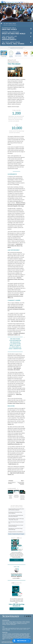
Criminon (26, 53)
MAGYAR (28, 623)
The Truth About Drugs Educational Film (16, 522)
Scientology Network (16, 634)
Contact (25, 629)
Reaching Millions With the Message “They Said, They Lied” (16, 519)
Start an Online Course (9, 636)
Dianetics (10, 634)
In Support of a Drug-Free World (23, 637)
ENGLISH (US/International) (7, 622)
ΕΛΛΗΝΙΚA (4, 625)
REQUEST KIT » (16, 609)
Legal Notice (12, 643)
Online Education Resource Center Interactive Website (16, 526)
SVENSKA (7, 624)
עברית (4, 623)
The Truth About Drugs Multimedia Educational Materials (16, 516)
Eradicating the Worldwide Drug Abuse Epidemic (15, 513)
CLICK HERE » (16, 578)
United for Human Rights (6, 638)
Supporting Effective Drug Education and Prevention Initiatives (16, 509)
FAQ (7, 629)
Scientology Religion (23, 634)
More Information (20, 629)
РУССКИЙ (10, 623)
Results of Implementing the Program (16, 534)
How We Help (4, 57)
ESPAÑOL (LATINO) (13, 624)
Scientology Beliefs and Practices (14, 628)
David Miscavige (18, 635)
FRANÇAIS (28, 622)
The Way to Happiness (11, 54)
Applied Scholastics (18, 53)
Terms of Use (7, 643)
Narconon (8, 637)
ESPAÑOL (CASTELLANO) (22, 624)
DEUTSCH (24, 623)
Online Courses (14, 629)
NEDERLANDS (19, 623)
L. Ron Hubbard (5, 628)
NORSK (4, 624)
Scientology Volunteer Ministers (19, 636)
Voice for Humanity (23, 628)
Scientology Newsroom (11, 635)
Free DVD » (17, 560)
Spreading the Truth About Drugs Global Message (15, 529)
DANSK (24, 622)
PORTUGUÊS (13, 625)
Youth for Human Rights (15, 638)
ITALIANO (8, 625)
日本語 (7, 623)
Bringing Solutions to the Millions (16, 532)
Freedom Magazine (16, 636)
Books (9, 629)
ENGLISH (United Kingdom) (17, 622)
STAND (21, 636)
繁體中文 (14, 623)
